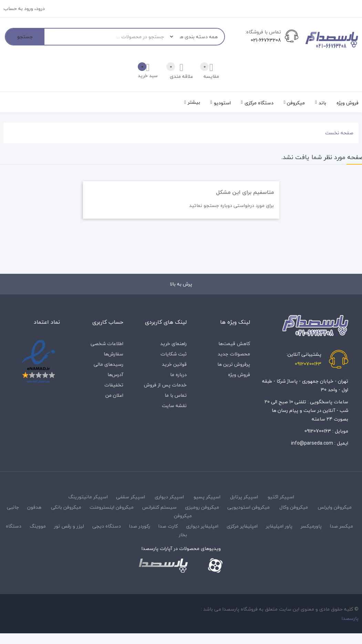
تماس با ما (176, 395)
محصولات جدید (234, 354)
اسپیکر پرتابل (244, 497)
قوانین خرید (174, 364)
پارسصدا (350, 618)
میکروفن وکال (294, 507)
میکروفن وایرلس (335, 507)
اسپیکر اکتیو (281, 497)
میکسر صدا (342, 526)
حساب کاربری (108, 322)
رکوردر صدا (140, 526)
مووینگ (38, 526)
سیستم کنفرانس (159, 507)
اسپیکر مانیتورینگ (88, 497)
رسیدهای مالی (108, 364)
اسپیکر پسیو (207, 497)
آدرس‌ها (115, 375)
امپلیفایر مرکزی (242, 526)
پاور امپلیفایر (279, 526)
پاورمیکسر (311, 526)
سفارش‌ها (113, 354)
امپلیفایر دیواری (202, 526)
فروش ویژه (239, 375)
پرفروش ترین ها (234, 364)
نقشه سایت (174, 406)
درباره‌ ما (178, 375)
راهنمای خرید (173, 344)
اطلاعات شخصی (107, 344)
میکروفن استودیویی (249, 507)
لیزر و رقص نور (69, 526)
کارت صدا (168, 526)
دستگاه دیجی (107, 526)
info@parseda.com (312, 443)
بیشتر (194, 102)
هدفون (34, 507)
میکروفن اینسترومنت (112, 507)
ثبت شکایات (174, 354)
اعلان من (114, 395)
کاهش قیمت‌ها (234, 344)
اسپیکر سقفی (131, 497)
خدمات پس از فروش (165, 385)
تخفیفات (114, 385)
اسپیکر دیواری (169, 497)
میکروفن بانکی (66, 507)
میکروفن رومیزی (202, 507)
